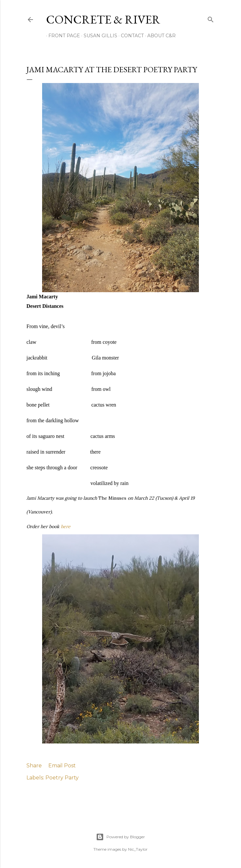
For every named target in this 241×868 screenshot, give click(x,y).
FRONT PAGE (62, 36)
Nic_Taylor (138, 849)
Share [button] (34, 766)
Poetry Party (62, 778)
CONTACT (130, 36)
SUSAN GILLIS (98, 36)
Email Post (62, 766)
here (66, 526)
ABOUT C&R (159, 36)
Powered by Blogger (120, 837)
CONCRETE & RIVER (103, 19)
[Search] (211, 18)
